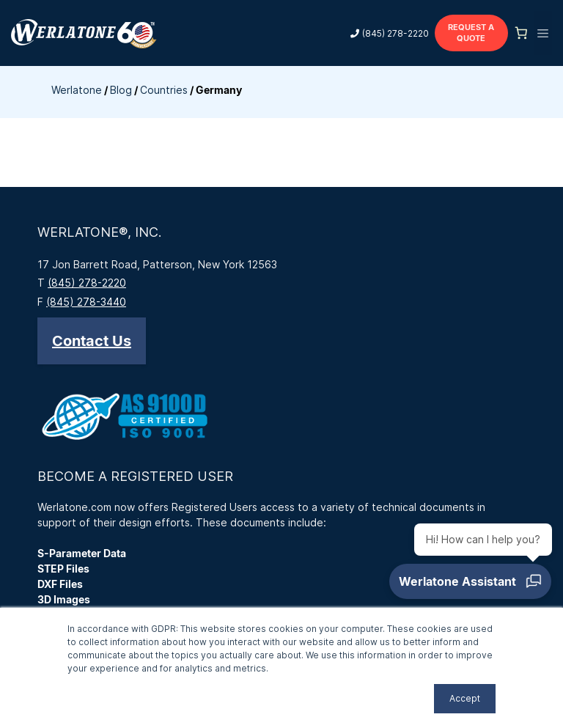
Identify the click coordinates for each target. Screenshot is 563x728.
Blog (121, 90)
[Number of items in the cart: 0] (521, 33)
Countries (164, 90)
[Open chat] (470, 581)
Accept (465, 698)
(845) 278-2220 (395, 33)
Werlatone (77, 90)
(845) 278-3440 (86, 302)
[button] (92, 341)
